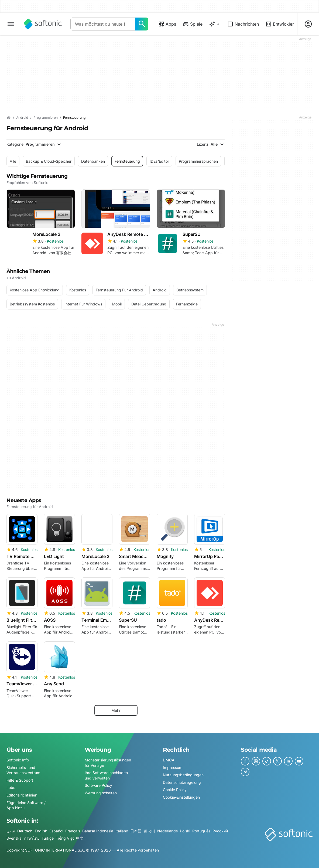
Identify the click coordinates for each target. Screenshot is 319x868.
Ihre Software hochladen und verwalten (106, 775)
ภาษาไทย (32, 838)
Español (56, 831)
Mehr (116, 710)
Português (201, 831)
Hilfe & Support (20, 780)
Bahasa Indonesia (98, 831)
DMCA (169, 760)
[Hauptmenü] (11, 24)
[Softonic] (43, 24)
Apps (167, 24)
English (41, 831)
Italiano (122, 831)
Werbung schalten (101, 793)
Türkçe (48, 838)
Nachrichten (243, 24)
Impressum (173, 767)
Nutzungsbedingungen (183, 775)
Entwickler (280, 24)
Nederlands (167, 831)
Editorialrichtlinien (22, 795)
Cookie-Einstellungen (181, 797)
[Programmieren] (46, 118)
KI (215, 24)
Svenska (14, 838)
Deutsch (25, 831)
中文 (80, 838)
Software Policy (98, 785)
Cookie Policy (175, 790)
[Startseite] (9, 118)
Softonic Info (18, 760)
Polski (185, 831)
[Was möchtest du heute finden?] (142, 24)
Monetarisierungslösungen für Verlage (108, 763)
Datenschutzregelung (182, 782)
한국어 (149, 831)
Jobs (11, 787)
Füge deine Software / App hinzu (26, 805)
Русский (220, 831)
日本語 (136, 831)
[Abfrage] (103, 24)
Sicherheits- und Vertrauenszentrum (23, 770)
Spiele (193, 24)
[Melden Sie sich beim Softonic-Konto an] (308, 24)
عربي (11, 831)
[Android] (22, 118)
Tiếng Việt (65, 838)
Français (73, 831)
